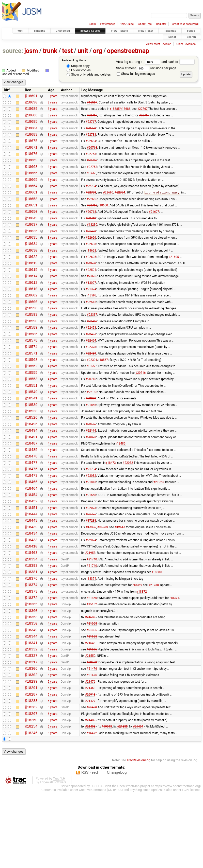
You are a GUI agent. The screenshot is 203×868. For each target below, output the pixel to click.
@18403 (31, 607)
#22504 (91, 291)
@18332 (31, 715)
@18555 (31, 406)
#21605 (174, 276)
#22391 (92, 392)
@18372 (31, 658)
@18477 (31, 507)
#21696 (90, 679)
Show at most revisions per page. (147, 68)
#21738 (154, 643)
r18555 (92, 399)
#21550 (90, 722)
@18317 (31, 730)
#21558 (91, 542)
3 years (53, 96)
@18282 (31, 780)
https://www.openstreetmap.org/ (178, 862)
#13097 (91, 305)
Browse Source (90, 31)
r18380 (157, 629)
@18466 (31, 528)
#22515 (91, 327)
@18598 (31, 334)
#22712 (91, 233)
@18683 (31, 140)
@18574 (31, 377)
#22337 (92, 341)
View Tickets (119, 31)
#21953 (90, 607)
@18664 (31, 197)
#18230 (92, 240)
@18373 (31, 651)
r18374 (91, 636)
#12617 (120, 578)
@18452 (31, 550)
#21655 (92, 701)
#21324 (91, 312)
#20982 (92, 730)
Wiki (20, 31)
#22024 (91, 593)
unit (83, 51)
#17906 (91, 578)
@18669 (31, 168)
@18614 (31, 298)
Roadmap (170, 31)
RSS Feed (90, 848)
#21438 (92, 780)
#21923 (159, 528)
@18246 (31, 809)
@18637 (31, 240)
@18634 (31, 262)
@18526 (31, 456)
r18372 (142, 650)
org (98, 51)
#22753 (91, 161)
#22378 (91, 377)
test (67, 51)
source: (13, 51)
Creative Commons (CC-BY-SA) (101, 866)
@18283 (31, 773)
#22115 (91, 471)
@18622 (31, 276)
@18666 (31, 183)
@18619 (31, 283)
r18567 (103, 392)
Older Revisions (186, 44)
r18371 (174, 658)
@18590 (31, 348)
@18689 (31, 111)
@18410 (31, 600)
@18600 (31, 327)
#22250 (91, 435)
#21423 (91, 247)
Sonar (172, 37)
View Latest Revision (158, 44)
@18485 (31, 492)
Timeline (39, 31)
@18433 (31, 593)
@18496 (31, 463)
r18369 (137, 643)
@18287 (31, 766)
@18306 (31, 737)
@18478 (31, 499)
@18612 (31, 305)
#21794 (91, 514)
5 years (53, 722)
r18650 (103, 219)
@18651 (31, 219)
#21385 (123, 802)
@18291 (31, 758)
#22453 (92, 348)
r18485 (121, 485)
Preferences (108, 24)
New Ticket (146, 31)
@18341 (31, 708)
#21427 (90, 773)
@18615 (31, 291)
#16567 (92, 104)
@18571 (31, 384)
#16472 (92, 809)
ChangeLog (117, 848)
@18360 (31, 672)
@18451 (31, 557)
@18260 (31, 794)
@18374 (31, 643)
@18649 (31, 233)
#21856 (91, 442)
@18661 (31, 204)
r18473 (111, 507)
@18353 (31, 679)
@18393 (31, 622)
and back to (178, 62)
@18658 (31, 212)
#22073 (91, 557)
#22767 (142, 111)
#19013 (107, 802)
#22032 (128, 507)
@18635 (31, 255)
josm (31, 51)
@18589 (31, 355)
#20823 (91, 478)
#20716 (141, 406)
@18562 (31, 398)
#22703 (91, 205)
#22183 (92, 427)
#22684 (91, 147)
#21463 (90, 758)
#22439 (91, 384)
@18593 (31, 341)
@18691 (31, 96)
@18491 (31, 478)
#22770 (91, 132)
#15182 (92, 665)
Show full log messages (136, 74)
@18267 (31, 787)
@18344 (31, 701)
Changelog (63, 31)
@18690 (31, 104)
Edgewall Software (53, 858)
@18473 (31, 521)
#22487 (91, 363)
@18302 (31, 744)
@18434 (31, 586)
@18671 (31, 154)
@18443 (31, 571)
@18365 (31, 665)
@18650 (31, 226)
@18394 (31, 615)
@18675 (31, 147)
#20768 (92, 154)
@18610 (31, 312)
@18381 (31, 629)
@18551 (31, 420)
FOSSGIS (97, 862)
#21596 (92, 715)
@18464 (31, 535)
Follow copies (79, 70)
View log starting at (139, 62)
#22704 (91, 197)
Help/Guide (127, 24)
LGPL (186, 866)
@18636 (31, 248)
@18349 (31, 694)
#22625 (91, 276)
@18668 (31, 176)
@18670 (31, 161)
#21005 (92, 686)
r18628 (91, 269)
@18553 (31, 413)
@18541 (31, 435)
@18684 (31, 132)
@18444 (31, 564)
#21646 (90, 708)
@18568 (31, 391)
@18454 (31, 543)
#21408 (90, 794)
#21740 (92, 614)
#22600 (91, 284)
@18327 (31, 722)
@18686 (31, 118)
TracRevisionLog (139, 836)
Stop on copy (78, 66)
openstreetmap (128, 51)
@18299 (31, 751)
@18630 (31, 269)
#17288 (91, 571)
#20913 (90, 766)
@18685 (31, 125)
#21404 (138, 802)
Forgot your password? (185, 24)
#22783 (91, 139)
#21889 (103, 578)
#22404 (91, 370)
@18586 (31, 363)
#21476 (92, 737)
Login (92, 24)
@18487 (31, 485)
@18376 (31, 636)
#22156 (91, 463)
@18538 (31, 449)
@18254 (31, 801)
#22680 (92, 211)
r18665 (92, 183)
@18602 (31, 319)
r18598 (92, 320)
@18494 (31, 471)
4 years (53, 305)
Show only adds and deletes (89, 74)
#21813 (91, 528)
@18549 (31, 427)
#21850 (92, 658)
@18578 (31, 370)
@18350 (31, 686)
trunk (50, 51)
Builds (191, 31)
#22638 (91, 262)
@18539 (31, 442)
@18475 (31, 514)
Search (191, 37)
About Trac (145, 24)
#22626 (91, 255)
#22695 (108, 205)
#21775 (91, 564)
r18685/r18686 (120, 111)
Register (161, 24)
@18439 (31, 579)
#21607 (154, 226)
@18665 (31, 190)
